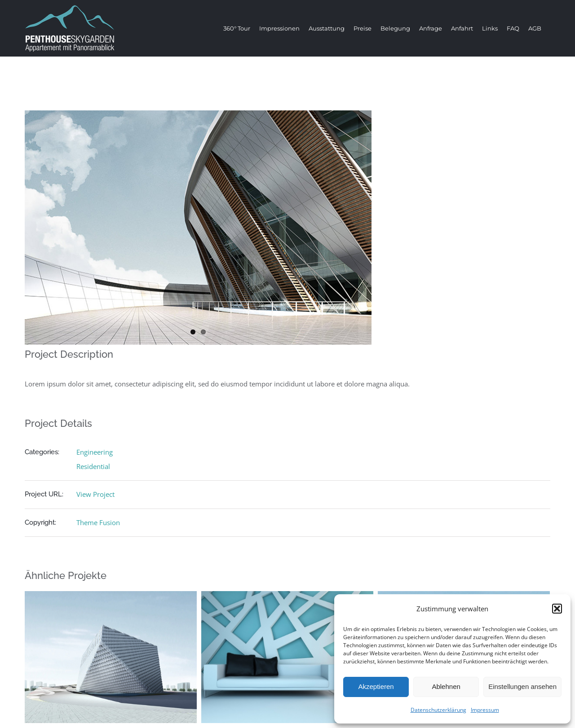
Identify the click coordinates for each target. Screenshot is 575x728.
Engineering (95, 452)
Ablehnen (446, 686)
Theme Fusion (98, 522)
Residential (93, 466)
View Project (95, 494)
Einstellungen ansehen (522, 686)
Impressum (485, 710)
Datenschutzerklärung (438, 710)
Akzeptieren (376, 686)
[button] (557, 609)
